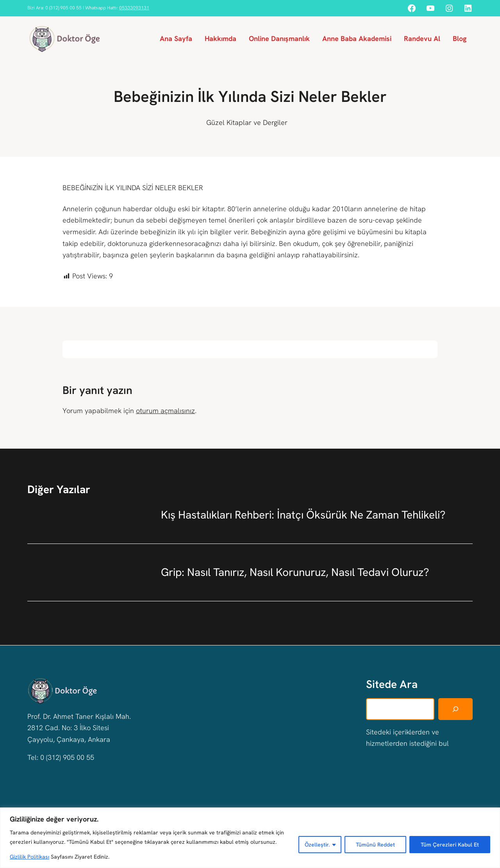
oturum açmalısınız (165, 411)
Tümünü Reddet (375, 845)
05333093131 (134, 8)
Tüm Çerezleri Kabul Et (450, 845)
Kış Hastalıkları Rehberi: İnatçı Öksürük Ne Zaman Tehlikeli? (303, 515)
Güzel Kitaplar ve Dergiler (247, 122)
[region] (250, 838)
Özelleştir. (317, 845)
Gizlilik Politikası (29, 857)
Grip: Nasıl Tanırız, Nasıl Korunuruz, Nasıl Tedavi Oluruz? (295, 572)
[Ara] (455, 709)
